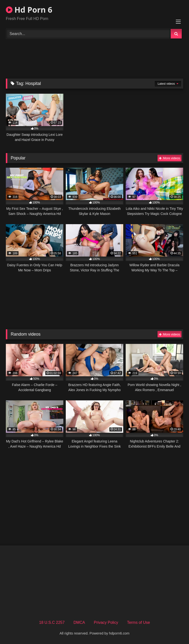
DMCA (79, 622)
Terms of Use (138, 622)
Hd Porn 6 (29, 10)
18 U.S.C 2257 (52, 622)
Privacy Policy (106, 622)
